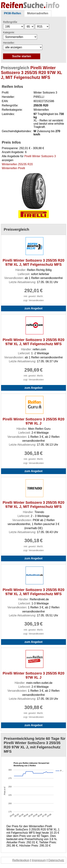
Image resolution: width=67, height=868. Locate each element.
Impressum (39, 860)
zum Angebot (33, 308)
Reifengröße (10, 22)
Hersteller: (9, 43)
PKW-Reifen (13, 13)
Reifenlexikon (21, 860)
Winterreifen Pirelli (13, 168)
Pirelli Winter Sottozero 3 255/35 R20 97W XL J (34, 421)
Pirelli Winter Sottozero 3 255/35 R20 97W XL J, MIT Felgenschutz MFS (34, 262)
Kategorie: (9, 32)
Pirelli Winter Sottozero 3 (40, 156)
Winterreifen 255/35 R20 (17, 164)
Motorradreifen (38, 13)
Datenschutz (56, 860)
